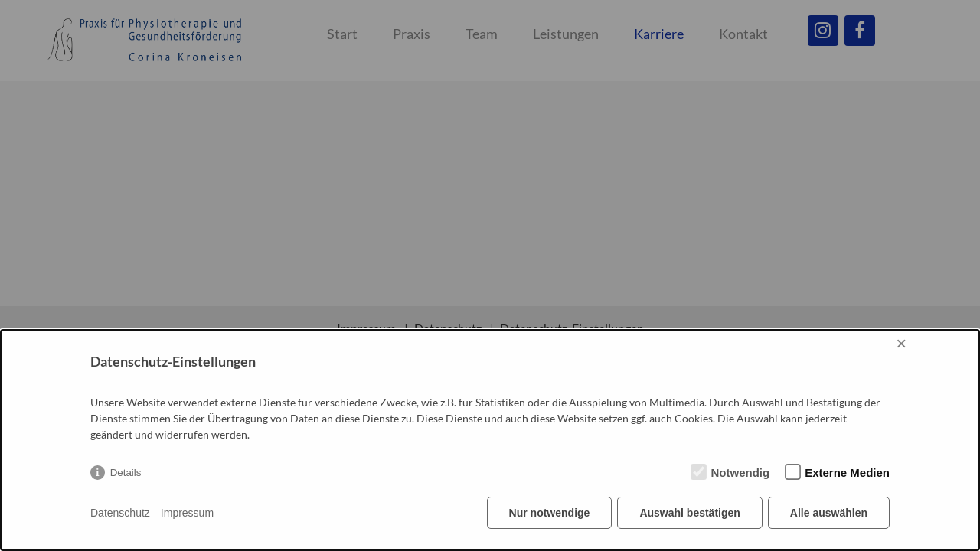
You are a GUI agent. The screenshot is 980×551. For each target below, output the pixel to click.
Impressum (187, 513)
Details (126, 473)
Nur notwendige (550, 513)
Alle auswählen (829, 513)
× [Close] (901, 343)
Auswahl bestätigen (689, 513)
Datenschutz (120, 513)
